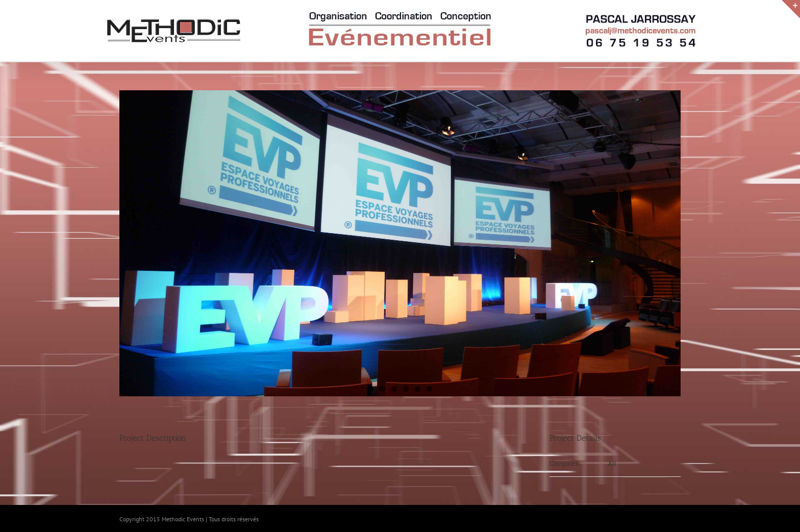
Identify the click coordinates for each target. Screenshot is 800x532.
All (612, 463)
